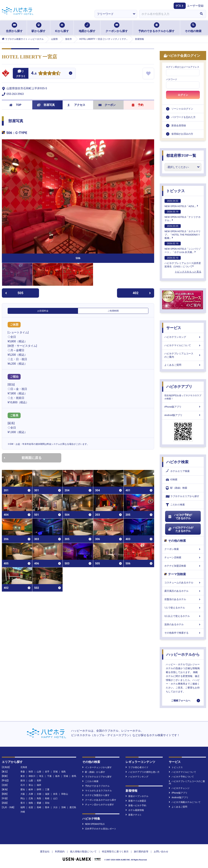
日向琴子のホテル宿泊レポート (99, 829)
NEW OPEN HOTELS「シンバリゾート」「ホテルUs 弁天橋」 (183, 248)
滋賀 (47, 794)
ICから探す (62, 28)
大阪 (23, 794)
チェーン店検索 (183, 557)
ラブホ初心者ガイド (137, 767)
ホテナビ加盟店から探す (96, 795)
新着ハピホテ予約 (136, 805)
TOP (15, 105)
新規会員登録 (179, 125)
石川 (23, 785)
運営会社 (45, 852)
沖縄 (23, 812)
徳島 (31, 803)
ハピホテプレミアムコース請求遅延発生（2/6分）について (183, 262)
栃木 (58, 776)
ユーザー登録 (195, 6)
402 (142, 293)
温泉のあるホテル (183, 624)
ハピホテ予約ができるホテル (180, 517)
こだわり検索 (175, 505)
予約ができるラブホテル (96, 786)
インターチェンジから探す (97, 767)
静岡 (39, 789)
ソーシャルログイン (182, 109)
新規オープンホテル (137, 796)
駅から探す (39, 28)
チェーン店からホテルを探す (98, 805)
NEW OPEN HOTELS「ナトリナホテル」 (183, 216)
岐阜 (31, 789)
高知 (47, 803)
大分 (55, 807)
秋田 (31, 772)
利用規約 (60, 852)
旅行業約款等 (141, 852)
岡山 (23, 798)
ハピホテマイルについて (183, 345)
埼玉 (41, 776)
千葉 (49, 776)
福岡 (23, 807)
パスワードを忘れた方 (183, 117)
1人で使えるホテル (183, 608)
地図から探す (87, 28)
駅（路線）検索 (177, 488)
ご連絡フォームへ (181, 700)
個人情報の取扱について (83, 852)
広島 (31, 798)
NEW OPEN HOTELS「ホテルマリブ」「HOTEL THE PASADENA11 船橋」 (183, 232)
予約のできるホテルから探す (156, 28)
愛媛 (39, 803)
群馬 (74, 776)
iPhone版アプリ (183, 407)
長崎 (39, 807)
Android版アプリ (183, 415)
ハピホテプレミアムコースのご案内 (183, 355)
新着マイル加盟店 (136, 801)
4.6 (34, 74)
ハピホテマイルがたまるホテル (181, 529)
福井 (39, 785)
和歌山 (65, 794)
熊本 (47, 807)
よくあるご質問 (183, 365)
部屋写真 (46, 105)
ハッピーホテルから (183, 654)
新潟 (23, 781)
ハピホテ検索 (177, 462)
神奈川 (32, 776)
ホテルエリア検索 (178, 471)
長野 (39, 781)
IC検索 (172, 480)
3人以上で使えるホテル (183, 616)
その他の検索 (193, 28)
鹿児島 (73, 807)
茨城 (66, 776)
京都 (39, 794)
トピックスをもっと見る (188, 272)
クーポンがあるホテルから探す (99, 800)
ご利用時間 (113, 311)
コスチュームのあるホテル (183, 583)
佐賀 (31, 807)
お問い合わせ (161, 852)
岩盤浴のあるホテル (183, 599)
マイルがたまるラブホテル (97, 791)
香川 (23, 803)
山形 (39, 772)
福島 (64, 772)
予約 (138, 105)
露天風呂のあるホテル (183, 591)
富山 (31, 785)
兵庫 (31, 794)
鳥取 (39, 798)
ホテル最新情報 (135, 810)
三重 (47, 789)
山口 (55, 798)
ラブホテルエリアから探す (183, 496)
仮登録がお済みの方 (182, 134)
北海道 (24, 767)
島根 (47, 798)
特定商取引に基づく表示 (115, 852)
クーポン (107, 105)
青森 (23, 772)
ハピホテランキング (183, 337)
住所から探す (14, 28)
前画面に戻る (23, 458)
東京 (23, 776)
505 (14, 293)
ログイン (183, 95)
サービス (174, 328)
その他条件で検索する (183, 633)
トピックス (175, 191)
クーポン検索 (183, 549)
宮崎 (64, 807)
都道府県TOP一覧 (181, 156)
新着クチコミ (134, 815)
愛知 (23, 789)
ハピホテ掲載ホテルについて (185, 802)
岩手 (47, 772)
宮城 (55, 772)
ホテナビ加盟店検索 (183, 566)
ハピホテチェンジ (179, 788)
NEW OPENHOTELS (93, 824)
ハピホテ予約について (181, 777)
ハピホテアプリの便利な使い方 (143, 772)
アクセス (76, 105)
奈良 (55, 794)
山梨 (31, 781)
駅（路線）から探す (94, 772)
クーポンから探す (117, 28)
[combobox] (168, 14)
